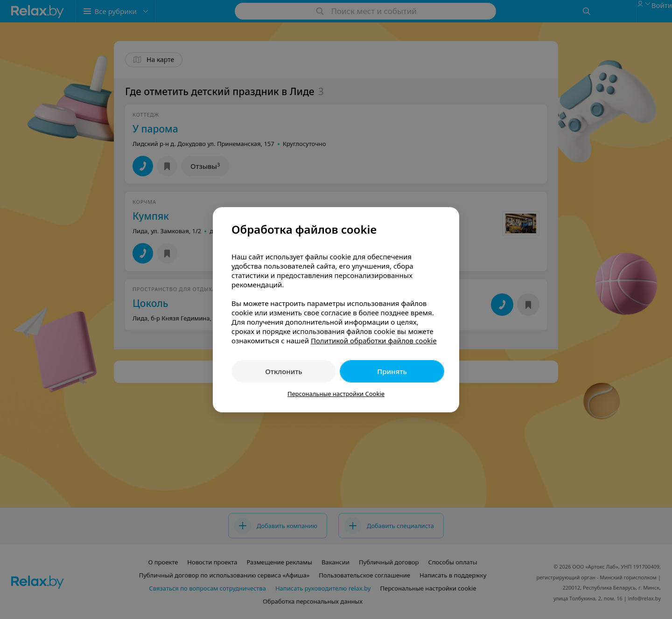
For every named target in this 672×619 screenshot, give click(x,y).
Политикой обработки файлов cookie (374, 341)
